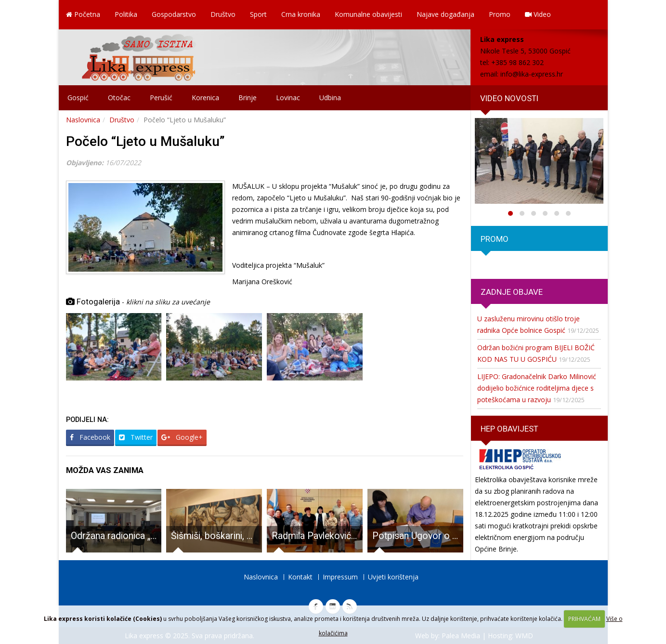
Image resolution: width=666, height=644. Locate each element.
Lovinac (288, 98)
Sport (258, 14)
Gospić (78, 98)
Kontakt (300, 577)
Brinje (248, 98)
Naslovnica (83, 120)
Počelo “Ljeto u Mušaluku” (145, 141)
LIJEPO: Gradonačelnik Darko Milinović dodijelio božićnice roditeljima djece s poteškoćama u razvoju (537, 388)
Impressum (340, 577)
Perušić (161, 98)
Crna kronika (301, 14)
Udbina (330, 98)
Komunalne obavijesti (368, 14)
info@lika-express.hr (532, 74)
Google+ (182, 437)
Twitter (136, 437)
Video (538, 14)
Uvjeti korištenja (393, 577)
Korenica (205, 98)
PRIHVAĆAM (584, 619)
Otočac (119, 98)
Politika (126, 14)
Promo (500, 14)
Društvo (223, 14)
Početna (83, 14)
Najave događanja (445, 14)
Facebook (90, 437)
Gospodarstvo (174, 14)
